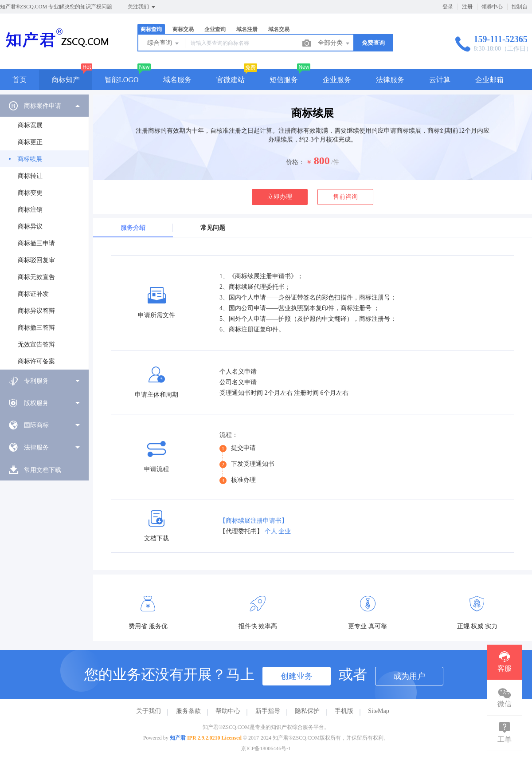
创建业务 (297, 676)
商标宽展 (30, 125)
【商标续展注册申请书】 (254, 521)
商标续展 (30, 159)
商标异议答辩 (36, 311)
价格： (295, 162)
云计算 (440, 80)
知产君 (178, 738)
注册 (467, 7)
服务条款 (188, 711)
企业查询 (215, 29)
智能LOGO (121, 80)
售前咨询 (345, 197)
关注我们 (142, 7)
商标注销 (30, 210)
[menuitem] (44, 232)
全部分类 (334, 43)
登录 (448, 7)
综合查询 (164, 43)
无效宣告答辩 (36, 345)
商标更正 (30, 142)
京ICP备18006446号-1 (266, 748)
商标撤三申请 (36, 243)
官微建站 (231, 80)
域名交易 (279, 29)
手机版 (344, 711)
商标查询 (151, 29)
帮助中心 (228, 711)
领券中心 (492, 7)
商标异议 (30, 226)
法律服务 (390, 80)
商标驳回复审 (36, 260)
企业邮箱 (489, 80)
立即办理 (280, 197)
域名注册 (247, 29)
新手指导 (268, 711)
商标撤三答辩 (36, 328)
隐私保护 (307, 711)
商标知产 (66, 80)
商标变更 (30, 193)
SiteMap (378, 711)
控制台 (520, 7)
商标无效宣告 (36, 277)
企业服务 (337, 80)
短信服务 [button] (284, 80)
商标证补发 (33, 294)
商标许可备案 (36, 361)
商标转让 (30, 176)
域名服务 (177, 80)
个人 (271, 531)
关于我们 (149, 711)
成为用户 (409, 676)
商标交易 (183, 29)
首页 (20, 80)
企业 (285, 531)
